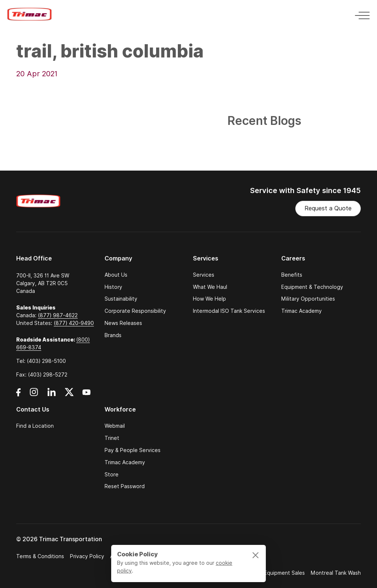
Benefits (292, 275)
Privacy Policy (87, 556)
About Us (116, 275)
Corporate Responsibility (135, 311)
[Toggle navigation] (360, 14)
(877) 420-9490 (74, 323)
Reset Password (125, 486)
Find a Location (35, 426)
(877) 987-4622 (58, 315)
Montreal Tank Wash (336, 573)
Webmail (115, 426)
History (113, 287)
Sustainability (121, 299)
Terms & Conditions (40, 556)
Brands (113, 335)
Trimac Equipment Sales (276, 573)
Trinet (112, 438)
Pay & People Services (133, 450)
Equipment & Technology (312, 287)
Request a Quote (328, 208)
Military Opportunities (308, 299)
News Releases (123, 323)
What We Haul (210, 287)
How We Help (209, 299)
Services (204, 275)
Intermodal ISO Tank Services (229, 311)
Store (112, 475)
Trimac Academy (302, 311)
